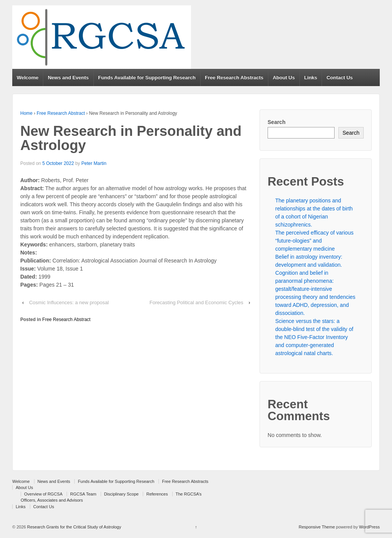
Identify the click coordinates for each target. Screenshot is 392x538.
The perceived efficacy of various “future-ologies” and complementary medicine (314, 241)
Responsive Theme (317, 527)
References (157, 494)
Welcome (28, 77)
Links (311, 77)
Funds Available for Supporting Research (147, 77)
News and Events (68, 77)
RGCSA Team (83, 494)
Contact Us (340, 77)
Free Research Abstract (61, 113)
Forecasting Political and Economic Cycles (197, 302)
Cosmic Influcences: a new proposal (69, 302)
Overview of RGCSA (43, 494)
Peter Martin (94, 163)
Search (277, 122)
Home (26, 113)
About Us (284, 77)
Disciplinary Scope (121, 494)
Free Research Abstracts (234, 77)
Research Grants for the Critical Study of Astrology (74, 527)
